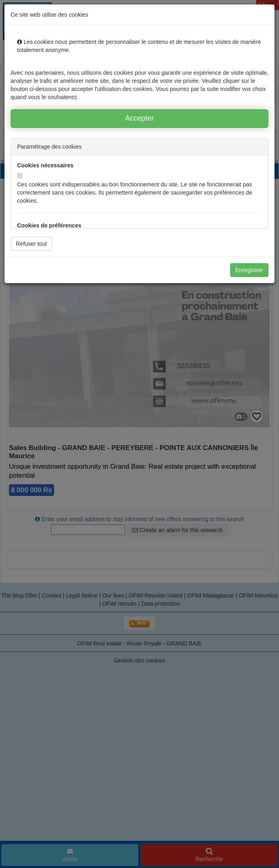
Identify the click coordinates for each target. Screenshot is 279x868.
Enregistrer (249, 270)
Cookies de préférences (49, 225)
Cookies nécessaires (45, 165)
